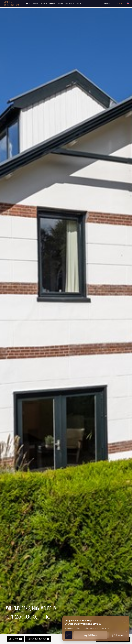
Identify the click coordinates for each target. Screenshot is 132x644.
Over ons (79, 3)
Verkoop (35, 3)
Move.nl (120, 3)
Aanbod (27, 3)
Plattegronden (38, 639)
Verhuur (52, 3)
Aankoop (44, 3)
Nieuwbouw (70, 3)
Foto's (15, 639)
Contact (107, 3)
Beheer (61, 3)
